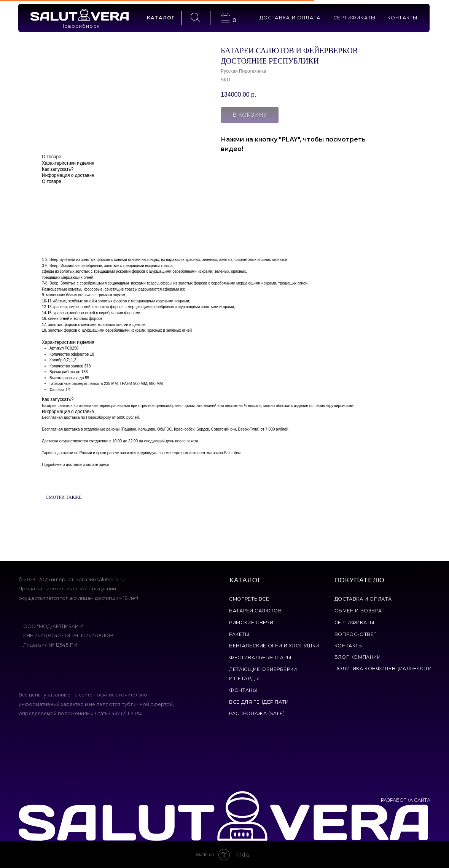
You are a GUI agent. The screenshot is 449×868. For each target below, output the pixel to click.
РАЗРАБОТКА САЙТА (406, 800)
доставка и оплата (290, 18)
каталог (161, 18)
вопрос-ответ (356, 634)
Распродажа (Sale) (257, 713)
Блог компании (358, 657)
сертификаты (355, 18)
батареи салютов (255, 611)
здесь (104, 465)
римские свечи (251, 622)
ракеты (239, 634)
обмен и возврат (360, 611)
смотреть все (249, 599)
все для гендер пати (259, 702)
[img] (80, 15)
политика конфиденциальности (383, 668)
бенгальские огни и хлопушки (274, 646)
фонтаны (243, 690)
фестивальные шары (260, 657)
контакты (403, 18)
